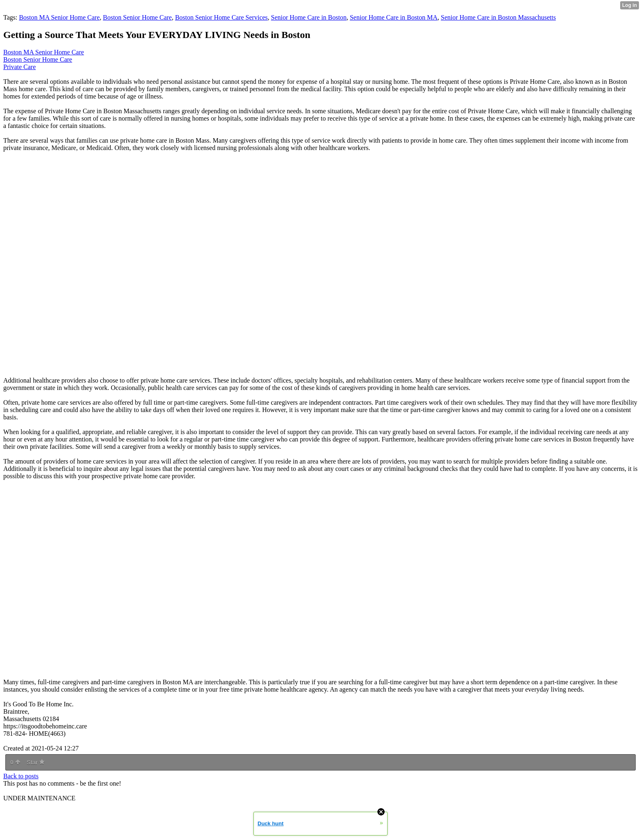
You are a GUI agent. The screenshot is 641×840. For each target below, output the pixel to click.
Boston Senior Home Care (137, 17)
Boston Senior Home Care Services (221, 17)
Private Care (20, 67)
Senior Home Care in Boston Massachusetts (498, 17)
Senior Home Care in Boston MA (394, 17)
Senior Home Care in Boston (309, 17)
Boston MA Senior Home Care (59, 17)
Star (36, 762)
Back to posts (21, 776)
